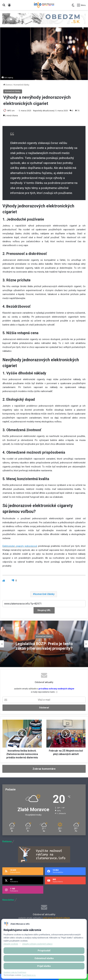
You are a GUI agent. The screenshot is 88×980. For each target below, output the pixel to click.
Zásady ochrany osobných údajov (37, 944)
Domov (8, 85)
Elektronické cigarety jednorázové (20, 546)
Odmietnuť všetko (44, 958)
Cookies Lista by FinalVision (15, 972)
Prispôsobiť (44, 951)
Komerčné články (21, 85)
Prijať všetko (44, 966)
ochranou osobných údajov (56, 918)
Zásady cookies (11, 944)
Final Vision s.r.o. (29, 975)
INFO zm (11, 111)
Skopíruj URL (44, 610)
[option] (44, 644)
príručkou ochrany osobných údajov (56, 689)
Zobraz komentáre (44, 769)
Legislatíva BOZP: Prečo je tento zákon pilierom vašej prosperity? (44, 646)
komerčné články (45, 594)
